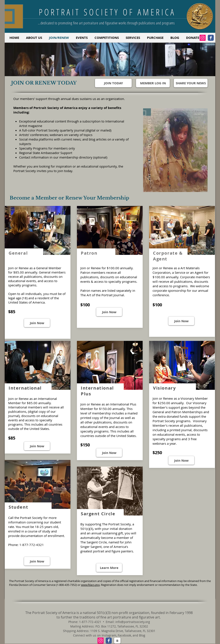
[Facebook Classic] (211, 38)
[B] (117, 641)
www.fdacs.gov (90, 585)
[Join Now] (37, 323)
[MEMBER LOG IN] (153, 83)
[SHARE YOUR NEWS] (191, 83)
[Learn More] (109, 568)
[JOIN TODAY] (113, 83)
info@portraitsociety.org (133, 622)
